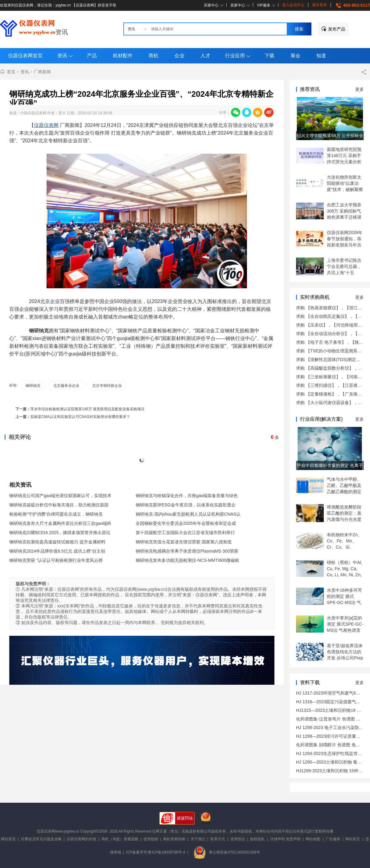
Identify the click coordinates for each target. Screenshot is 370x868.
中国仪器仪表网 (33, 113)
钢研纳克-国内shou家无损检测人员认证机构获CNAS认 (188, 514)
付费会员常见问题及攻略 (41, 839)
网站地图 (313, 839)
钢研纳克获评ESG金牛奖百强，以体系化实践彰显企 (186, 505)
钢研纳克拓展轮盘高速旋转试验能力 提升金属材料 (57, 542)
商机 (154, 56)
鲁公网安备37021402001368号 (227, 852)
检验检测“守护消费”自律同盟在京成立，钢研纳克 (56, 514)
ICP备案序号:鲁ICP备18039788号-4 (156, 852)
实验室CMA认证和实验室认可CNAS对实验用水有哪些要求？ (80, 417)
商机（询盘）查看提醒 (120, 839)
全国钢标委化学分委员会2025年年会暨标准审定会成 (186, 523)
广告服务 (333, 839)
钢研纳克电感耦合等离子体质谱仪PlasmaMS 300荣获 (187, 551)
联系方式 (218, 839)
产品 (92, 56)
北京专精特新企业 (107, 386)
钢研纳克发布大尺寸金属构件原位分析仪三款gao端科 (60, 523)
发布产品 (337, 29)
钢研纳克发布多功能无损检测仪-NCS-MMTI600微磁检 (187, 560)
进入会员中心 (293, 5)
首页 (11, 72)
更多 (360, 89)
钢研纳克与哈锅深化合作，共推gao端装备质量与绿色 (187, 496)
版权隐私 (257, 839)
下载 (269, 56)
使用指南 (151, 839)
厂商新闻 (42, 72)
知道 (321, 56)
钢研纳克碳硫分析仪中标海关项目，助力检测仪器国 (59, 505)
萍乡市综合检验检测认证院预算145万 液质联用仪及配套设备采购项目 (87, 409)
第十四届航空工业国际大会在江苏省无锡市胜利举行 (185, 533)
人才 (205, 56)
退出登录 (319, 5)
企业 (179, 56)
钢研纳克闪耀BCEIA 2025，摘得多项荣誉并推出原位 (60, 533)
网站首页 (8, 839)
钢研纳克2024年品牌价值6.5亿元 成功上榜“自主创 (57, 551)
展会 (295, 56)
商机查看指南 (174, 839)
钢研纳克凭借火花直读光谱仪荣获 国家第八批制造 (184, 542)
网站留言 (353, 839)
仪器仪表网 (46, 125)
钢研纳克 (33, 386)
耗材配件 (123, 56)
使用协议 (238, 839)
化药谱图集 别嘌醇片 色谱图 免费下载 (332, 745)
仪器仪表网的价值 (81, 839)
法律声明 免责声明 (285, 839)
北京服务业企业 (66, 386)
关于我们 (198, 839)
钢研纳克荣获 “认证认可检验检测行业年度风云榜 (56, 560)
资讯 (62, 32)
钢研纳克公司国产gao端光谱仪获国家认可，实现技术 (60, 496)
